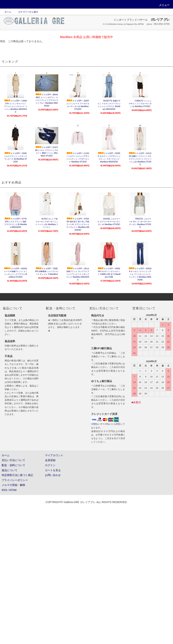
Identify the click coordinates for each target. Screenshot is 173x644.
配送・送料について (13, 465)
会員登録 (50, 460)
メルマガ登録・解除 (13, 485)
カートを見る (53, 470)
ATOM (13, 490)
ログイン (50, 465)
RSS (4, 490)
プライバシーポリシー (15, 480)
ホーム (8, 12)
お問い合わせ (53, 475)
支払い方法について (13, 460)
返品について (10, 470)
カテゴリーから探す (26, 12)
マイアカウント (54, 455)
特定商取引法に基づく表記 (17, 475)
